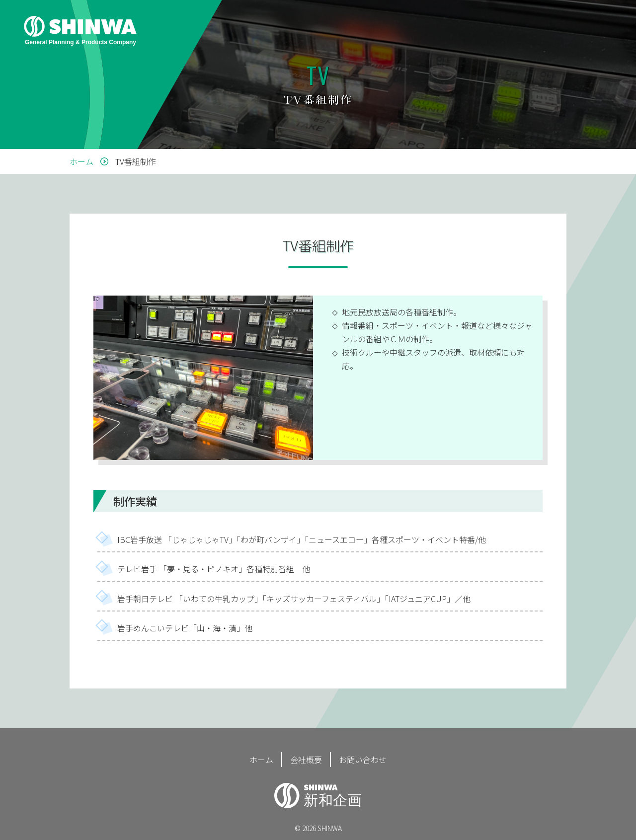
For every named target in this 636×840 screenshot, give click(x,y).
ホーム (261, 760)
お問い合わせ (363, 760)
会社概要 (306, 760)
